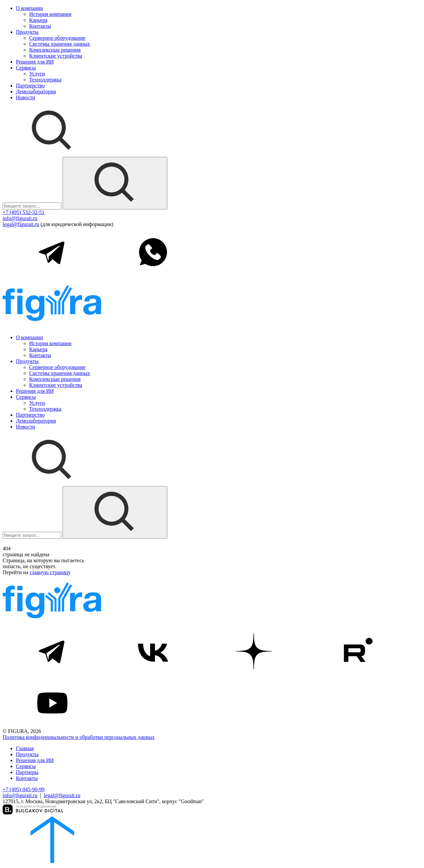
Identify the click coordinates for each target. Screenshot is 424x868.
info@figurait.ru (20, 218)
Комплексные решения (55, 50)
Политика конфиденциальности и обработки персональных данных (79, 737)
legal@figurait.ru (21, 224)
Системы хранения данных (60, 44)
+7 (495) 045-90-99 (24, 789)
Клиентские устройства (56, 56)
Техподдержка (45, 80)
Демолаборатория (36, 91)
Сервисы (26, 68)
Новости (26, 97)
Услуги (37, 74)
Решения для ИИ (35, 62)
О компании (29, 8)
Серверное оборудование (57, 38)
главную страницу (50, 572)
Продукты (27, 32)
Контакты (40, 26)
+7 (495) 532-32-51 (24, 212)
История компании (50, 14)
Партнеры (27, 772)
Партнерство (30, 86)
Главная (25, 748)
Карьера (38, 20)
